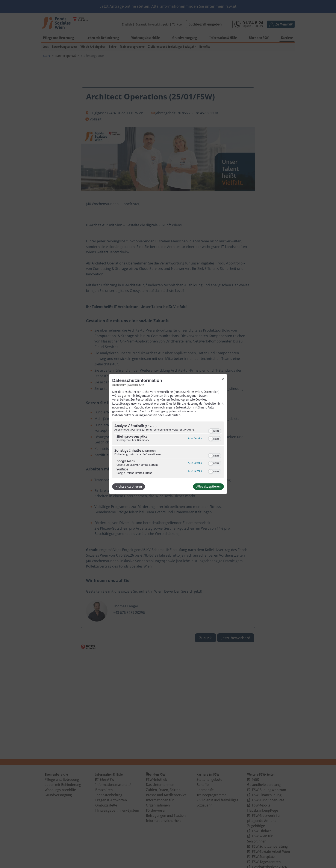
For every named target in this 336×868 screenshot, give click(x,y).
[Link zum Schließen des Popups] (223, 379)
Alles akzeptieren (208, 487)
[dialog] (168, 434)
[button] (211, 431)
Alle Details (195, 438)
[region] (168, 450)
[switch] (215, 431)
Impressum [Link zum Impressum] (119, 385)
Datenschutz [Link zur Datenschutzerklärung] (136, 385)
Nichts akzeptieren (129, 487)
